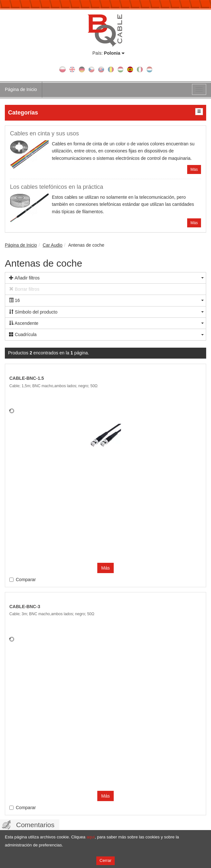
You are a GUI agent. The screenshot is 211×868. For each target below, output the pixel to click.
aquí (91, 837)
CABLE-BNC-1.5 (27, 378)
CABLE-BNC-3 (25, 607)
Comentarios (35, 825)
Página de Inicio (21, 89)
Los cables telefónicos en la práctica (57, 187)
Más (194, 169)
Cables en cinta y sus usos (44, 133)
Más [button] (105, 568)
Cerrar (105, 860)
